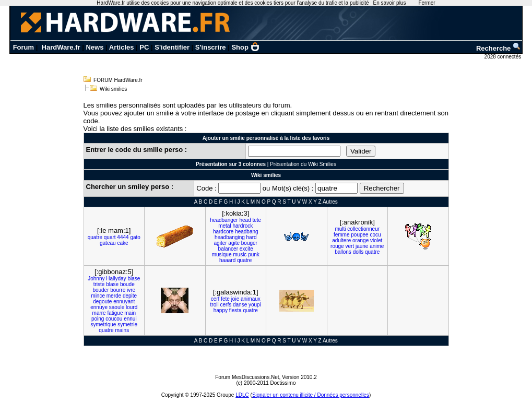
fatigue (115, 313)
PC (144, 47)
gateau (108, 243)
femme (342, 235)
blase (134, 279)
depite (130, 296)
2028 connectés (504, 57)
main (130, 313)
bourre (118, 290)
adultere (341, 240)
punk (254, 255)
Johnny (96, 279)
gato (135, 237)
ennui (130, 319)
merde (114, 296)
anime (377, 246)
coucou (114, 319)
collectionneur (363, 229)
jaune (362, 246)
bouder (101, 290)
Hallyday (116, 279)
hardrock (243, 226)
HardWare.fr (61, 47)
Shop (245, 47)
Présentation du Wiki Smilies (303, 164)
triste (99, 284)
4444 (123, 237)
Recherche (499, 48)
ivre (131, 290)
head (245, 220)
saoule (117, 307)
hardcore (223, 232)
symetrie (127, 324)
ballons (343, 252)
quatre (95, 237)
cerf (215, 299)
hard (252, 237)
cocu (375, 235)
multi (340, 229)
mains (122, 330)
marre (99, 313)
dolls (358, 252)
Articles (122, 47)
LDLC (242, 395)
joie (235, 299)
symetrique (104, 324)
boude (127, 284)
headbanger (224, 220)
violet (376, 240)
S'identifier (172, 47)
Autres (330, 202)
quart (110, 237)
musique (222, 255)
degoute (102, 301)
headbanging (230, 237)
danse (240, 305)
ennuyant (124, 301)
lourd (132, 307)
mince (98, 296)
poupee (359, 235)
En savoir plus (390, 3)
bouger (249, 243)
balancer (228, 249)
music (240, 255)
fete (225, 299)
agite (234, 243)
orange (360, 240)
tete (257, 220)
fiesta (235, 310)
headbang (247, 232)
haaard (227, 260)
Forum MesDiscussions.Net (247, 377)
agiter (221, 243)
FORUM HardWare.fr (118, 80)
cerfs (226, 305)
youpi (255, 305)
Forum (23, 47)
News (94, 47)
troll (215, 305)
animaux (251, 299)
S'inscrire (211, 47)
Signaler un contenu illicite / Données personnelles (311, 395)
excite (246, 249)
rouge (337, 246)
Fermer (427, 3)
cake (122, 243)
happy (221, 310)
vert (350, 246)
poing (98, 319)
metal (224, 226)
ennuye (99, 307)
